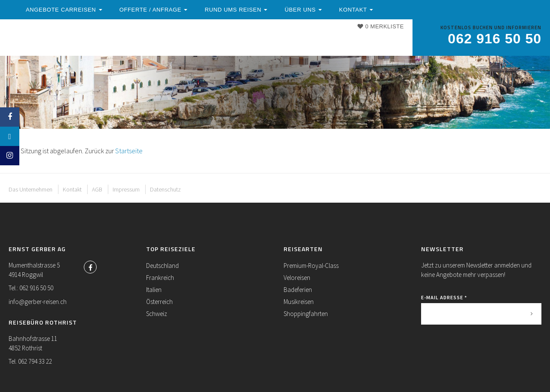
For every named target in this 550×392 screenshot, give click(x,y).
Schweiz (157, 314)
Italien (154, 290)
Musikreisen (299, 302)
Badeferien (298, 290)
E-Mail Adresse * (444, 297)
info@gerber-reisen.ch (38, 302)
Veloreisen (297, 278)
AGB (97, 189)
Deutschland (162, 266)
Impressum (126, 189)
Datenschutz (165, 189)
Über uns (121, 48)
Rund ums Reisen (317, 40)
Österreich (159, 302)
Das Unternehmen (31, 189)
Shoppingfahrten (306, 314)
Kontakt (170, 48)
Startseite (129, 151)
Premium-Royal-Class (311, 266)
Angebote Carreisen (144, 40)
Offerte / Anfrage (234, 40)
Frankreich (160, 278)
